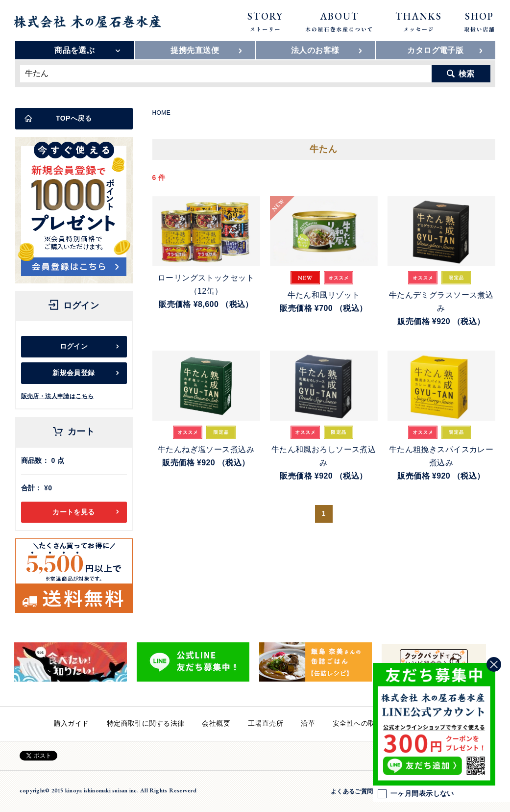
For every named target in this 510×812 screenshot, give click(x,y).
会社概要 (216, 723)
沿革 (308, 723)
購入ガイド (72, 723)
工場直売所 (266, 723)
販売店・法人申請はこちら (58, 396)
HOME (162, 113)
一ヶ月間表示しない (416, 794)
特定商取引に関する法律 (146, 723)
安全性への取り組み (364, 723)
